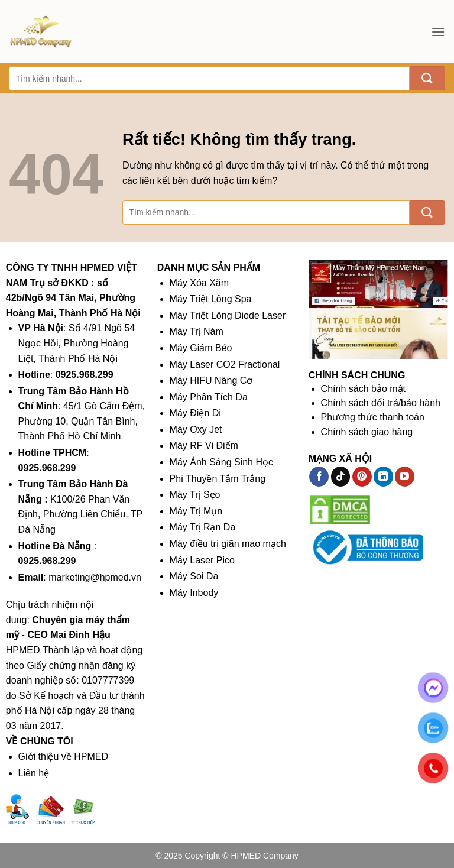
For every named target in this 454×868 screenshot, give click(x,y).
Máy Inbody (194, 593)
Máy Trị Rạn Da (203, 527)
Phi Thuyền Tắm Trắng (218, 479)
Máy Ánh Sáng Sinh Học (221, 462)
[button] (438, 32)
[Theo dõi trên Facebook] (319, 477)
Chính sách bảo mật (363, 389)
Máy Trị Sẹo (195, 495)
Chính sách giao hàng (367, 432)
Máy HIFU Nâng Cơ (211, 380)
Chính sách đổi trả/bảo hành (381, 403)
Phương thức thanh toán (373, 417)
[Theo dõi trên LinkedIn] (383, 477)
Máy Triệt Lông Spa (211, 299)
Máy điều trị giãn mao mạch (228, 544)
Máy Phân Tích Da (209, 397)
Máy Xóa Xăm (199, 283)
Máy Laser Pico (202, 560)
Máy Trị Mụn (196, 511)
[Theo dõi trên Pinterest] (362, 477)
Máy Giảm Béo (201, 348)
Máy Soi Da (194, 576)
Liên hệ (34, 773)
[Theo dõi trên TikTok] (341, 477)
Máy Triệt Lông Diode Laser (228, 315)
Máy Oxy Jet (196, 430)
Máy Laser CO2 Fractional (225, 365)
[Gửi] (427, 78)
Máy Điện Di (195, 413)
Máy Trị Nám (197, 331)
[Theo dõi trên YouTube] (405, 477)
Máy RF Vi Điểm (204, 446)
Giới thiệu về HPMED (63, 757)
